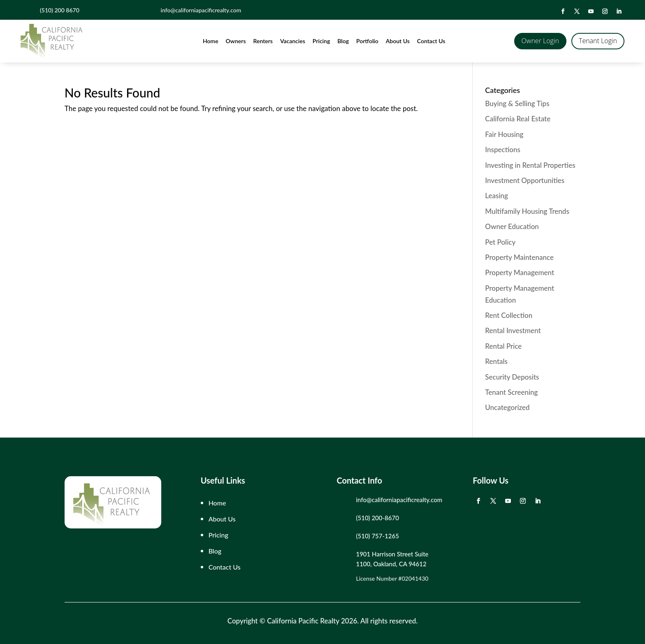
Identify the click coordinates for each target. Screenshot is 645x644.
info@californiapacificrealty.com (399, 500)
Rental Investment (513, 330)
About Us (398, 41)
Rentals (496, 361)
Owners (236, 41)
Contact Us (431, 41)
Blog (343, 41)
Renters (263, 41)
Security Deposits (512, 377)
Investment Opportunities (525, 180)
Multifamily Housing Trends (527, 211)
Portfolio (367, 41)
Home (211, 41)
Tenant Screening (511, 392)
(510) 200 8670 (60, 10)
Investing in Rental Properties (530, 165)
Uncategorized (507, 407)
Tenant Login (598, 41)
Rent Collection (509, 315)
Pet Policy (500, 242)
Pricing (321, 41)
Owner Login (540, 41)
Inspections (502, 149)
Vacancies (293, 41)
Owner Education (512, 226)
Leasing (497, 196)
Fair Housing (504, 134)
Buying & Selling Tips (517, 103)
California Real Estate (518, 119)
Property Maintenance (519, 257)
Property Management (520, 272)
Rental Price (503, 346)
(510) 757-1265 (377, 536)
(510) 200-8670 (377, 518)
